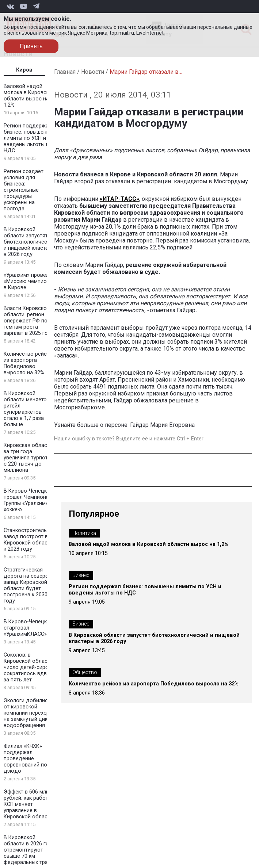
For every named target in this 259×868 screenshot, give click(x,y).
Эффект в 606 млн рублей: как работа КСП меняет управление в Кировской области (28, 804)
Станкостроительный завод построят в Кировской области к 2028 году (30, 540)
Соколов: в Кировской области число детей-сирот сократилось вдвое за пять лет (28, 667)
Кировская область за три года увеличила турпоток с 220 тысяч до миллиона (29, 458)
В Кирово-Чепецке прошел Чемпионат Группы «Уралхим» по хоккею (30, 500)
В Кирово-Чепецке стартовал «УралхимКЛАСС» (27, 628)
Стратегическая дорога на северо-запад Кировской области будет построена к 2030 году (27, 585)
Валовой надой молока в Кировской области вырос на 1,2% (29, 96)
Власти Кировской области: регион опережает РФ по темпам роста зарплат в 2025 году (29, 321)
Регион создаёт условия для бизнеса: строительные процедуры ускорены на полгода (24, 190)
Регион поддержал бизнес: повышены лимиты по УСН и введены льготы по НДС (28, 138)
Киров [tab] (24, 70)
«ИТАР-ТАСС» (119, 199)
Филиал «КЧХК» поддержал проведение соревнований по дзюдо (25, 759)
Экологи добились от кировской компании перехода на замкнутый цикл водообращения (28, 713)
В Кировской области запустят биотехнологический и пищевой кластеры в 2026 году (30, 242)
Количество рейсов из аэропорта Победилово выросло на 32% (28, 363)
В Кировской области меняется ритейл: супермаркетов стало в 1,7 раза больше (26, 409)
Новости (93, 72)
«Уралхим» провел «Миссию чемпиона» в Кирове (29, 281)
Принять (31, 46)
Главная (65, 72)
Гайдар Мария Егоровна (162, 425)
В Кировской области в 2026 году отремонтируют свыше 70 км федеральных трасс (29, 850)
